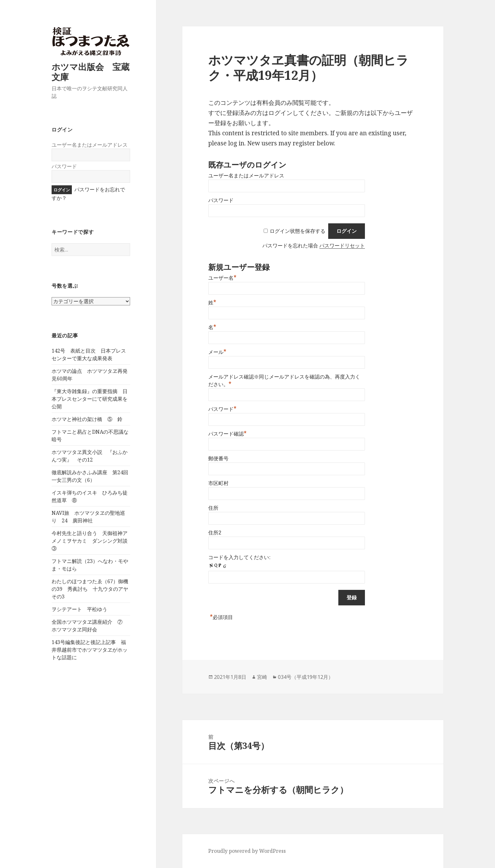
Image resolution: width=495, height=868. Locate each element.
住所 (213, 508)
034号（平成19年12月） (306, 677)
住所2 (215, 533)
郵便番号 (218, 459)
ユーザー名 (222, 278)
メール (217, 352)
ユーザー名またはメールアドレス (90, 145)
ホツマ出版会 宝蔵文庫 (91, 72)
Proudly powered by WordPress (247, 851)
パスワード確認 (227, 434)
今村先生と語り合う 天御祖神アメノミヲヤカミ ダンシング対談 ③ (92, 541)
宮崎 (262, 677)
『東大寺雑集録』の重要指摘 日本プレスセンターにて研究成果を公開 (90, 399)
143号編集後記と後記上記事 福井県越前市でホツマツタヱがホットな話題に (90, 650)
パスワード (64, 166)
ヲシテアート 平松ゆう (79, 609)
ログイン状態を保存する (298, 231)
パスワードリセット (342, 246)
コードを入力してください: (239, 557)
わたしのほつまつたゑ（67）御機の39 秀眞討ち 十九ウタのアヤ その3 (92, 589)
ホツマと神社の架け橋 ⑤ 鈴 (87, 419)
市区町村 (218, 483)
